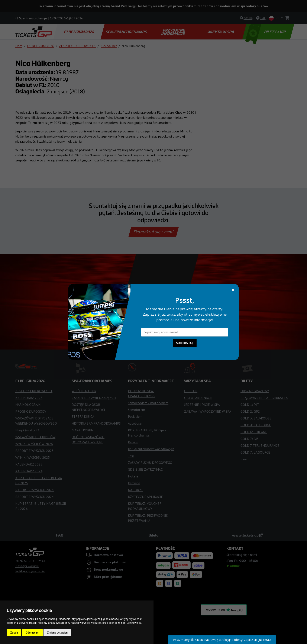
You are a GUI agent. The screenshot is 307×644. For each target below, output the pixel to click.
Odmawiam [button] (32, 633)
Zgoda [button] (14, 633)
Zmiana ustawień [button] (57, 633)
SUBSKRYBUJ (185, 343)
